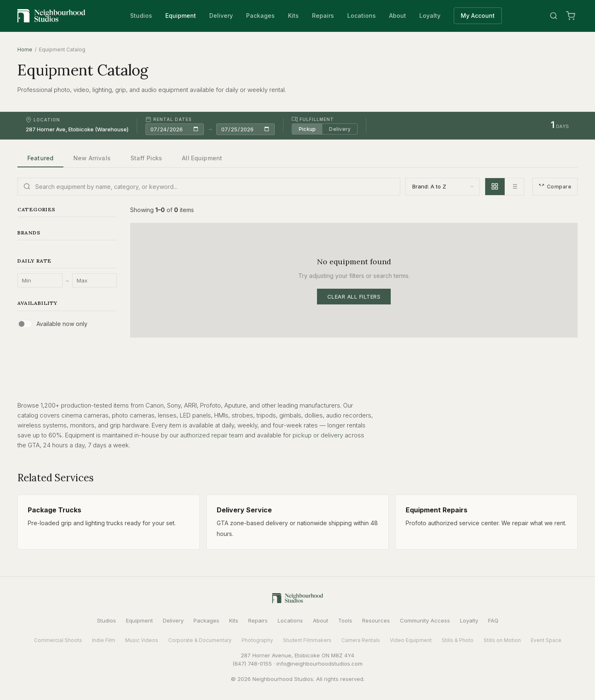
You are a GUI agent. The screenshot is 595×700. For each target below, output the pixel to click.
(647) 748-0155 (252, 664)
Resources (376, 620)
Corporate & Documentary (200, 640)
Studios (141, 16)
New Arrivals (92, 158)
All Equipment (202, 158)
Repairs (323, 16)
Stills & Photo (458, 640)
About (398, 16)
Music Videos (142, 640)
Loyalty (430, 16)
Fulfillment (313, 119)
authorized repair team (212, 435)
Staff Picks (146, 158)
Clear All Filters (354, 297)
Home (25, 49)
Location (43, 120)
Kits (293, 16)
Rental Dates (168, 119)
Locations (362, 16)
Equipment (181, 16)
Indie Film (104, 640)
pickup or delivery (318, 435)
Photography (257, 640)
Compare (555, 187)
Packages (260, 16)
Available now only (62, 324)
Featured (40, 158)
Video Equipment (411, 640)
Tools (345, 620)
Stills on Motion (502, 640)
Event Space (546, 640)
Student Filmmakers (307, 640)
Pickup (307, 129)
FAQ (493, 620)
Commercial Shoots (58, 640)
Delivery (221, 16)
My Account (478, 16)
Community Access (425, 620)
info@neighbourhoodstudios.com (319, 664)
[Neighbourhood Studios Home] (51, 16)
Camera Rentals (361, 640)
